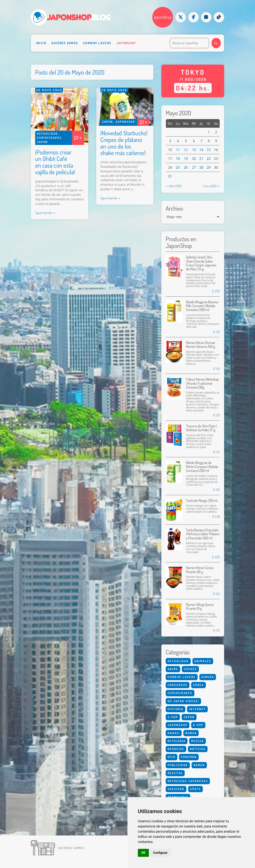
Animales (203, 661)
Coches (190, 669)
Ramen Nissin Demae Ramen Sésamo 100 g (201, 345)
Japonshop (126, 43)
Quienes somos (71, 848)
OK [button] (143, 853)
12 (186, 150)
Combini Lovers (97, 43)
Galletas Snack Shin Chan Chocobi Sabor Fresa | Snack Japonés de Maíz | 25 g (201, 263)
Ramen (199, 765)
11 (178, 150)
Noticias (198, 749)
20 (194, 159)
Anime (173, 669)
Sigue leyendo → (45, 213)
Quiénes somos (65, 43)
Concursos (178, 685)
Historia (176, 709)
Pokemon (189, 757)
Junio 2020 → (211, 186)
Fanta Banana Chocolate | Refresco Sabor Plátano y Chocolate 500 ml (203, 534)
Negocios (176, 749)
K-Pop (198, 725)
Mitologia (177, 741)
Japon (42, 142)
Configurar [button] (160, 853)
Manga (191, 733)
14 (201, 150)
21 (201, 159)
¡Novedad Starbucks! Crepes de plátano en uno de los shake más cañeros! (124, 143)
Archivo (174, 208)
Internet (197, 709)
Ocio (172, 757)
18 (178, 159)
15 (209, 150)
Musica (198, 741)
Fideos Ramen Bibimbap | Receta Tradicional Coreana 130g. (202, 383)
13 (194, 150)
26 (186, 167)
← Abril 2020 (174, 186)
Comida (208, 677)
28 (201, 167)
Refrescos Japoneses (188, 781)
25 (178, 167)
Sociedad (176, 789)
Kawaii (174, 733)
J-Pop (173, 717)
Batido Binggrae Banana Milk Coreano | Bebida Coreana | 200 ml (202, 306)
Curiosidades (49, 138)
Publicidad (178, 765)
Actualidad (47, 134)
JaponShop (163, 17)
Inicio (41, 43)
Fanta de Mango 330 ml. (202, 500)
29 (209, 167)
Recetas (175, 773)
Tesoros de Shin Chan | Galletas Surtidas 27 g (201, 428)
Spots (195, 789)
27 (194, 167)
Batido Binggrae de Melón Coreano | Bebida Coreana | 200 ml (202, 467)
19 (186, 159)
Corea (198, 685)
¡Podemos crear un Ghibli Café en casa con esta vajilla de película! (55, 162)
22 (209, 159)
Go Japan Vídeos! (183, 701)
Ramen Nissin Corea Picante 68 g (200, 570)
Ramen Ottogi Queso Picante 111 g (200, 606)
